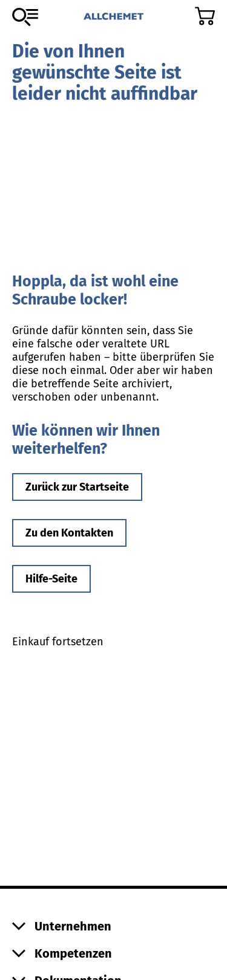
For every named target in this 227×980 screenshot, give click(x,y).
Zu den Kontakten (69, 533)
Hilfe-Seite (51, 579)
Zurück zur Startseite (77, 487)
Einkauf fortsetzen (58, 642)
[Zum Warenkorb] (205, 16)
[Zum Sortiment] (25, 17)
